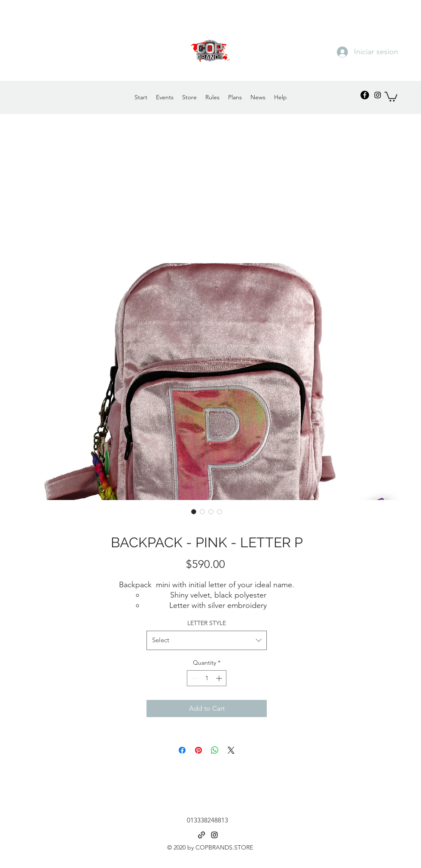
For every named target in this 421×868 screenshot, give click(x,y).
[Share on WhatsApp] (215, 750)
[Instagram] (378, 95)
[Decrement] (194, 678)
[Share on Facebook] (182, 750)
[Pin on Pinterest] (198, 750)
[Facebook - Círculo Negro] (365, 95)
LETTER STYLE (207, 623)
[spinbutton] (207, 678)
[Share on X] (231, 750)
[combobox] (207, 640)
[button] (391, 96)
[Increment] (220, 678)
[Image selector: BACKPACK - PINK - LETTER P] (194, 512)
